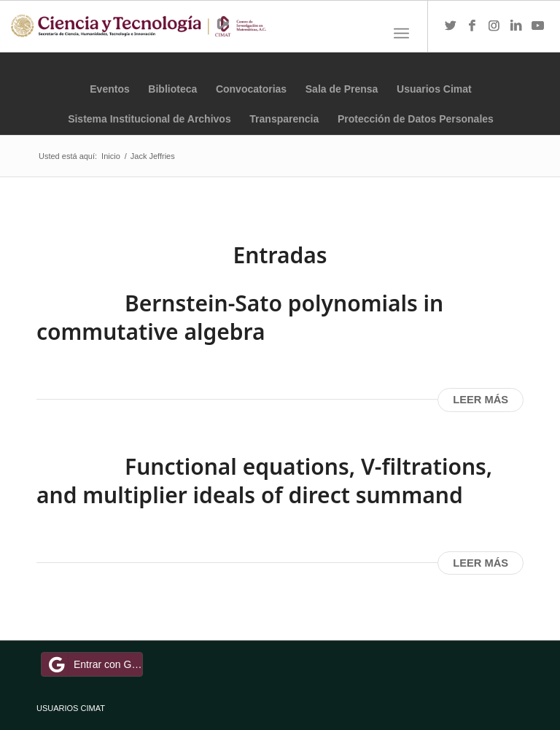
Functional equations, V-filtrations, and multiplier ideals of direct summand (264, 481)
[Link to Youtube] (538, 26)
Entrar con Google (94, 664)
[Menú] (401, 34)
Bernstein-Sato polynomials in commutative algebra (240, 317)
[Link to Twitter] (451, 26)
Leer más (481, 400)
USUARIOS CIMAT (71, 708)
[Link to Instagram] (494, 26)
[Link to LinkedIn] (516, 26)
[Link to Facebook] (472, 26)
